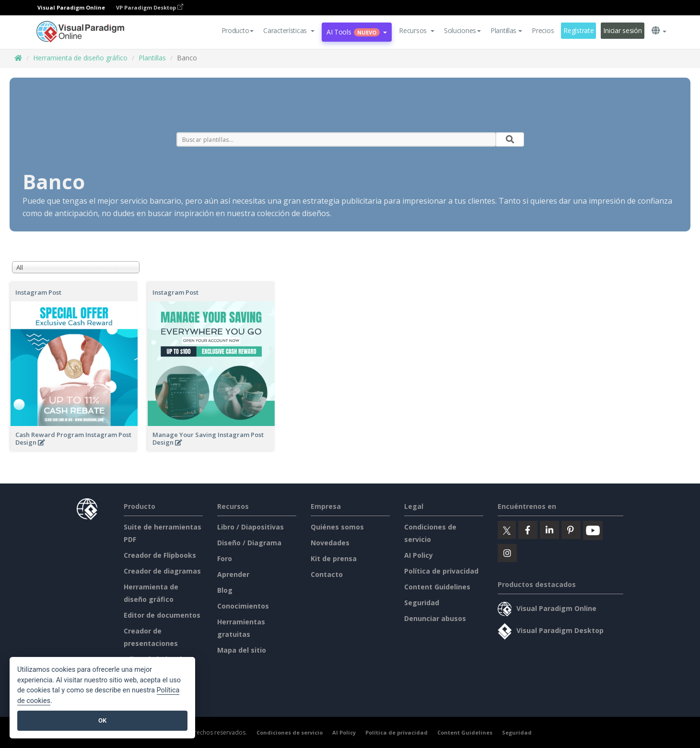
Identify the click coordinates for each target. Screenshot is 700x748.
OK (102, 720)
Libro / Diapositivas (251, 527)
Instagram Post (38, 292)
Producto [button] (238, 30)
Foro (225, 558)
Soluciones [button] (462, 30)
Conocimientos (243, 606)
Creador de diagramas (162, 571)
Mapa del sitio (242, 650)
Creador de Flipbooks (160, 555)
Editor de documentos (162, 615)
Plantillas (152, 58)
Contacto (327, 574)
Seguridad (422, 603)
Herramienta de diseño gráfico (80, 58)
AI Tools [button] (357, 32)
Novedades (330, 543)
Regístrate (578, 30)
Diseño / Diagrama (249, 543)
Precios (543, 30)
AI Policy (419, 555)
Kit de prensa (334, 558)
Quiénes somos (337, 527)
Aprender (233, 574)
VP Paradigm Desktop (150, 7)
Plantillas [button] (506, 30)
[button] (289, 31)
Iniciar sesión (622, 30)
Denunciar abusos (435, 618)
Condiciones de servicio (290, 732)
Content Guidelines (437, 587)
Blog (225, 590)
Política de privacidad (441, 571)
